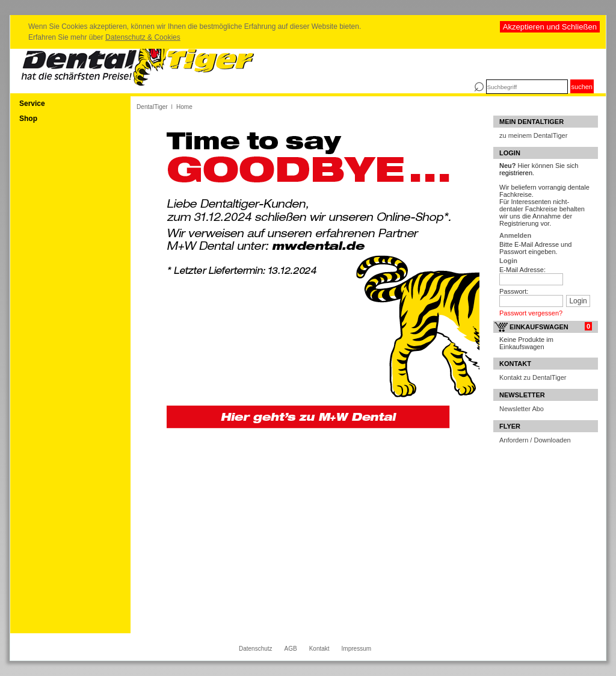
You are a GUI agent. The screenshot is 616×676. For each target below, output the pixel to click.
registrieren (516, 173)
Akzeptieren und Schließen (550, 27)
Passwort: (514, 291)
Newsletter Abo (522, 409)
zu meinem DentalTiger (533, 135)
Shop (28, 119)
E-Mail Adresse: (522, 270)
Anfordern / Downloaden (535, 440)
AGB (291, 649)
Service (32, 104)
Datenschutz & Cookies (143, 37)
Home (184, 107)
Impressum (356, 649)
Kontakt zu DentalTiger (533, 377)
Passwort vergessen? (531, 313)
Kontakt (319, 649)
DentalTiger (152, 107)
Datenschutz (256, 649)
